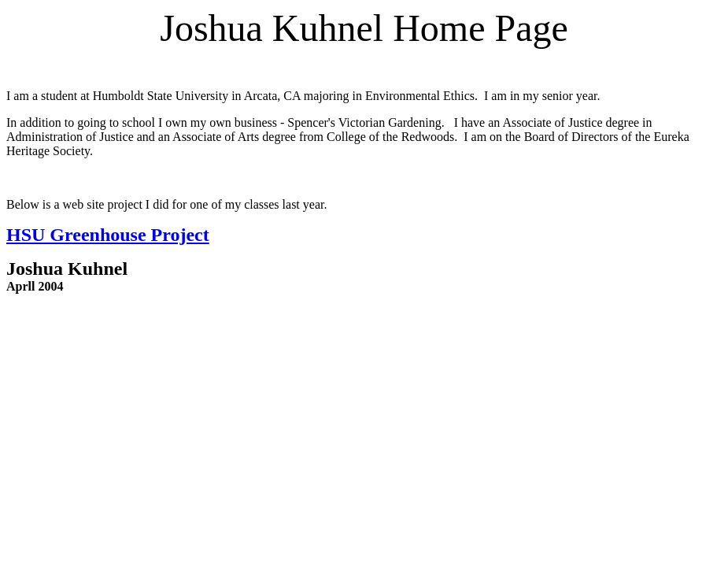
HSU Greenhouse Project (108, 235)
